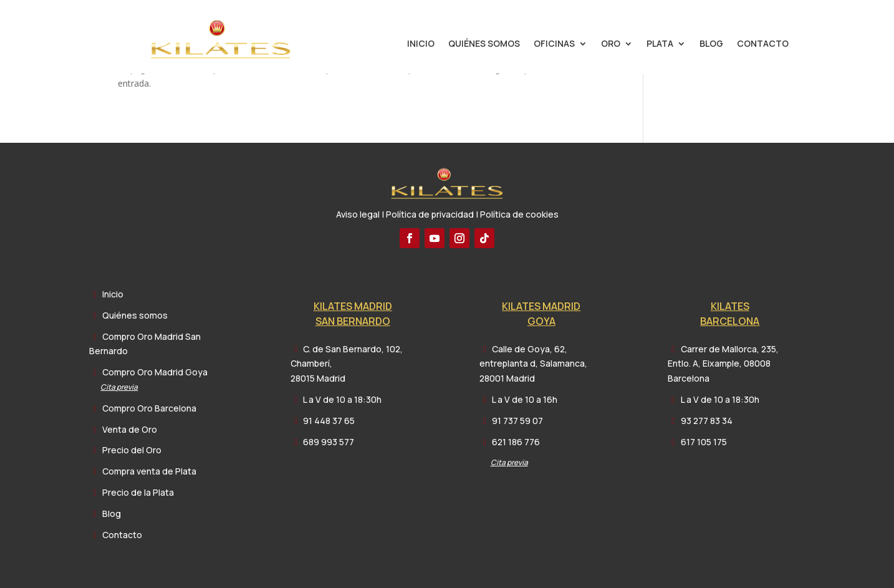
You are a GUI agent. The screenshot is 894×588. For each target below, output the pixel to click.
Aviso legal (358, 214)
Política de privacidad (430, 214)
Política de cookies (519, 214)
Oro (611, 44)
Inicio (421, 44)
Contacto (763, 44)
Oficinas (554, 44)
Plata (660, 44)
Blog (711, 44)
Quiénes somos (484, 44)
